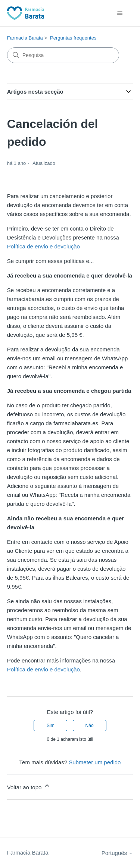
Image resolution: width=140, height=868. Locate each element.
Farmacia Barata (25, 38)
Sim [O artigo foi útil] (51, 726)
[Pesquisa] (63, 55)
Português (117, 853)
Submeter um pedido (95, 762)
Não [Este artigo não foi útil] (90, 726)
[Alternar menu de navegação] (120, 13)
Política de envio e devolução (43, 246)
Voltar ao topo (29, 786)
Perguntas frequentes (73, 38)
